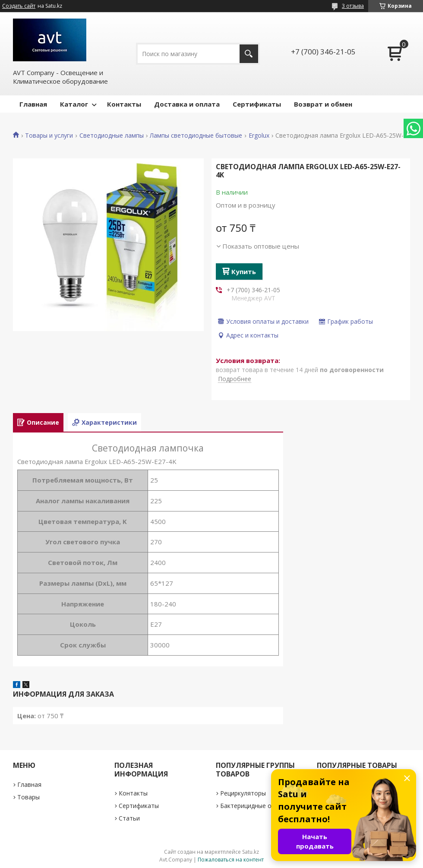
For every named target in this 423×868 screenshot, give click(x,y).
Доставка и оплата (187, 104)
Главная (33, 104)
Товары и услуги (49, 136)
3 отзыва (353, 6)
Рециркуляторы (243, 793)
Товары (28, 797)
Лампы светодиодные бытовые (196, 136)
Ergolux (259, 136)
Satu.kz (251, 852)
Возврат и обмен (323, 104)
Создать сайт (19, 6)
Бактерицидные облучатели (261, 806)
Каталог (74, 104)
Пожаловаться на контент (231, 860)
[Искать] (249, 54)
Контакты (124, 104)
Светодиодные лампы (112, 136)
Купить (244, 271)
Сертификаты (257, 104)
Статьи (129, 818)
